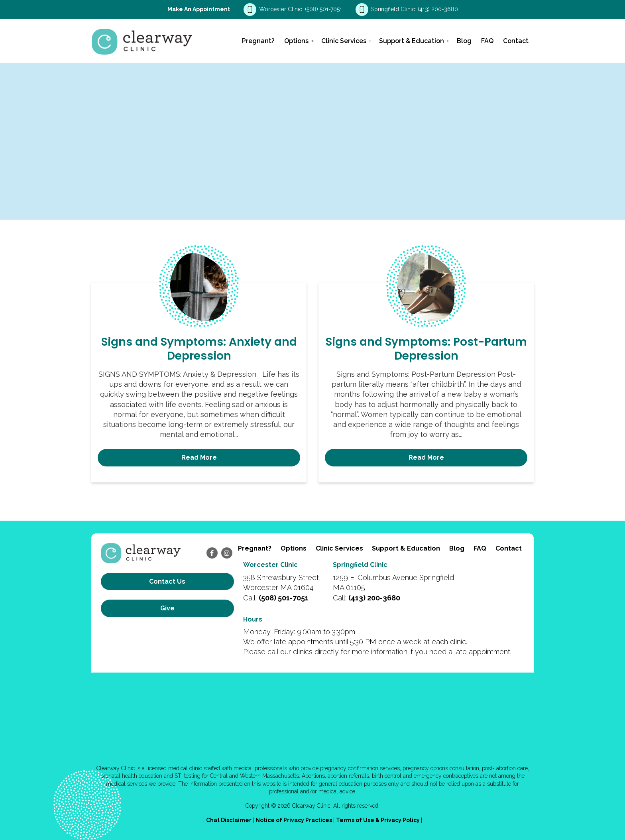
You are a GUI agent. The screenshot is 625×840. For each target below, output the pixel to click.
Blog (464, 41)
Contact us (167, 581)
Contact (516, 41)
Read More (199, 457)
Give (167, 608)
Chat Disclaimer (229, 820)
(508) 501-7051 (324, 9)
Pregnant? (258, 41)
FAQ (487, 41)
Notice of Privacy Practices (294, 820)
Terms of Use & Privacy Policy (378, 820)
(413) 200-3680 (438, 9)
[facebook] (212, 553)
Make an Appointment (199, 9)
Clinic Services (344, 41)
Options (296, 41)
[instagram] (227, 553)
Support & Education (412, 41)
